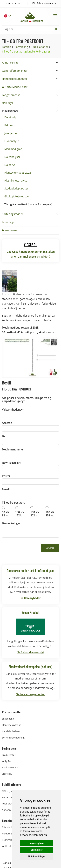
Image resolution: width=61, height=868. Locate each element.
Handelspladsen (11, 731)
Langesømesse (11, 95)
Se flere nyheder (30, 598)
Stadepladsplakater (16, 189)
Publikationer (40, 47)
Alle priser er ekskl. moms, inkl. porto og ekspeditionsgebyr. (26, 400)
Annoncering (10, 63)
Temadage (8, 222)
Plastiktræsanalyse (16, 181)
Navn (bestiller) (11, 463)
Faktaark (10, 125)
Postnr (6, 476)
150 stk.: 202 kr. (35, 514)
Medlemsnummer (13, 449)
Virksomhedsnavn (13, 410)
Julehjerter (11, 133)
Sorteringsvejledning (13, 738)
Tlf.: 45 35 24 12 (17, 3)
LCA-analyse (12, 141)
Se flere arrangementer (31, 694)
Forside (7, 47)
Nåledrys (7, 103)
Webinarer (10, 230)
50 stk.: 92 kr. (6, 514)
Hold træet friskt (11, 767)
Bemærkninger (11, 523)
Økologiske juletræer (17, 196)
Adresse (7, 423)
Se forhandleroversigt (31, 652)
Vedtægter (8, 846)
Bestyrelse (8, 840)
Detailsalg (10, 117)
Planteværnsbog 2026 (18, 173)
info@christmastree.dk (44, 3)
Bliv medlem (9, 827)
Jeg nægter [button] (37, 850)
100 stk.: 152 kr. (20, 514)
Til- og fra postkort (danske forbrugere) (28, 204)
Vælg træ (7, 761)
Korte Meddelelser (15, 87)
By (3, 436)
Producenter (9, 755)
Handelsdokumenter (15, 79)
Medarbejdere (10, 834)
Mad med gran (13, 149)
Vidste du (7, 774)
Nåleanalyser (12, 157)
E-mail (6, 489)
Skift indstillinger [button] (37, 856)
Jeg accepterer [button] (37, 843)
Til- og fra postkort (13, 503)
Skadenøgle (8, 719)
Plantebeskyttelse (11, 725)
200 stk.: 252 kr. (51, 514)
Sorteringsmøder (13, 214)
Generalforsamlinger (15, 71)
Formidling (21, 47)
